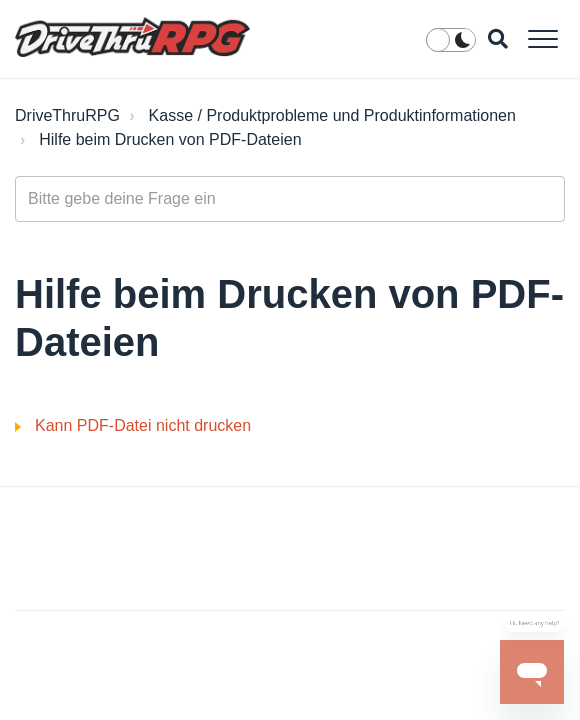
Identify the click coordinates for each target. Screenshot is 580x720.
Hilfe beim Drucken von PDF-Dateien (170, 139)
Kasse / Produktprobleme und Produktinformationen (332, 115)
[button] (542, 38)
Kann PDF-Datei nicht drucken (143, 425)
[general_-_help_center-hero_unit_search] (290, 199)
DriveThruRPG (67, 115)
